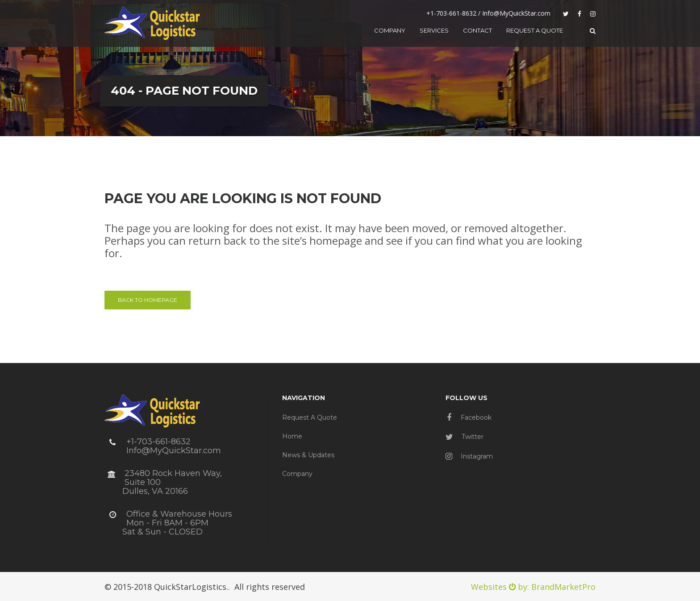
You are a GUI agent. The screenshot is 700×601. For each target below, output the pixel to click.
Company (297, 474)
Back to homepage (148, 300)
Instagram (469, 456)
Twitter (465, 437)
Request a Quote (310, 417)
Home (292, 436)
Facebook (469, 417)
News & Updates (308, 455)
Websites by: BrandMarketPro (533, 587)
